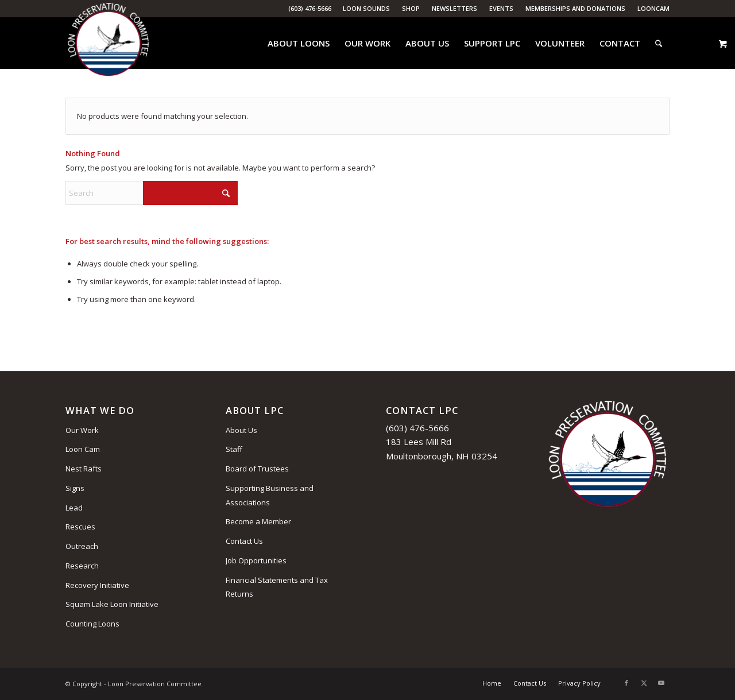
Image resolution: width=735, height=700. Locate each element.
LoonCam (653, 8)
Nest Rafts (84, 469)
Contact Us (244, 541)
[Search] (659, 43)
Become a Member (258, 521)
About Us (241, 430)
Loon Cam (83, 449)
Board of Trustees (257, 469)
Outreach (82, 546)
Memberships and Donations (575, 8)
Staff (234, 449)
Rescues (80, 527)
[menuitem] (367, 9)
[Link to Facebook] (626, 683)
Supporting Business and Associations (270, 495)
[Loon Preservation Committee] (108, 43)
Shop (411, 8)
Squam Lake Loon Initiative (112, 604)
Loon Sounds (366, 8)
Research (82, 566)
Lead (74, 508)
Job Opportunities (256, 560)
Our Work (82, 430)
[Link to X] (644, 683)
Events (501, 8)
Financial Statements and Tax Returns (277, 587)
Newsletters (454, 8)
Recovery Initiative (97, 585)
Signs (75, 488)
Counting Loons (92, 624)
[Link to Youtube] (661, 683)
